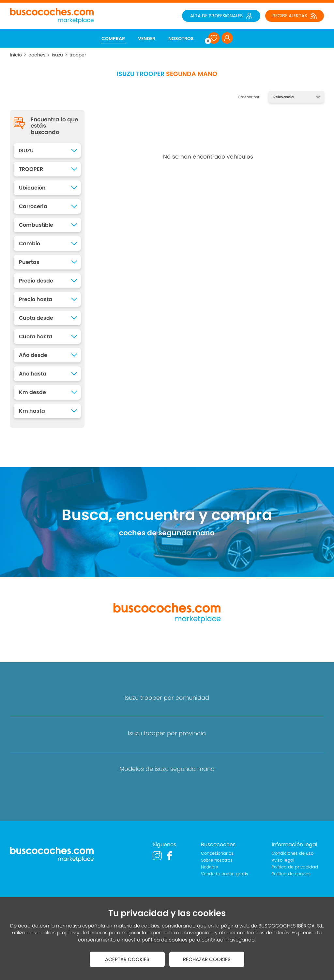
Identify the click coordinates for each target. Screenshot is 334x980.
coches (37, 55)
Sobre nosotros (217, 860)
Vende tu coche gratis (225, 874)
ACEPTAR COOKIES (127, 959)
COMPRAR (113, 38)
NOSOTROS (181, 38)
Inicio (16, 55)
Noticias (209, 867)
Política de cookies (291, 874)
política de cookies (165, 940)
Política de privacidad (295, 867)
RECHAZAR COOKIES (207, 959)
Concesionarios (217, 853)
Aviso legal (283, 860)
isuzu (57, 55)
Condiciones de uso (293, 853)
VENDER (147, 38)
